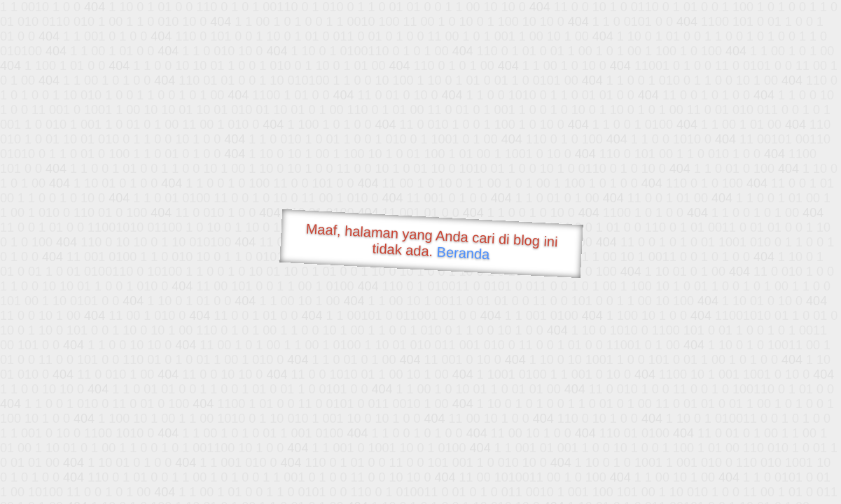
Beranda (463, 253)
